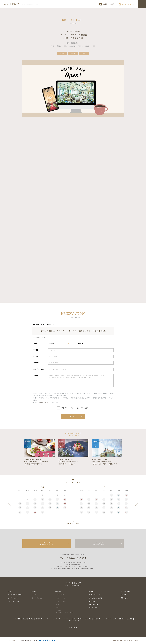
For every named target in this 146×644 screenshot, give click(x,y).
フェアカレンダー (70, 567)
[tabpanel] (39, 453)
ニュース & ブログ (94, 608)
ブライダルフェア (13, 598)
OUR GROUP (12, 641)
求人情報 (130, 619)
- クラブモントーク (60, 598)
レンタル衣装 (78, 619)
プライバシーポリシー (74, 621)
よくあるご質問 (125, 592)
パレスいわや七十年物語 (15, 595)
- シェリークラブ (59, 595)
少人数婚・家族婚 (28, 619)
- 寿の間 (57, 605)
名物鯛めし (97, 619)
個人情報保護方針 (43, 403)
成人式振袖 (88, 619)
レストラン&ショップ (110, 619)
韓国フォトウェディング (54, 619)
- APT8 (57, 608)
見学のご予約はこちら (47, 544)
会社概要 (121, 619)
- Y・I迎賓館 (65, 612)
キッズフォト (67, 619)
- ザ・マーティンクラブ (61, 601)
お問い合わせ (125, 598)
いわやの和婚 (16, 619)
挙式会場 (34, 592)
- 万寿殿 (34, 595)
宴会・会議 (92, 601)
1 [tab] (72, 468)
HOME (10, 592)
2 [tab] (74, 468)
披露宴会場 (58, 592)
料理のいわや (40, 619)
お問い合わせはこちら (99, 544)
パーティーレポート (94, 605)
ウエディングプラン (14, 601)
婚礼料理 (91, 592)
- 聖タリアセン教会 (37, 598)
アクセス (123, 595)
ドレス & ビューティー (95, 595)
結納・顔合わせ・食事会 (95, 598)
